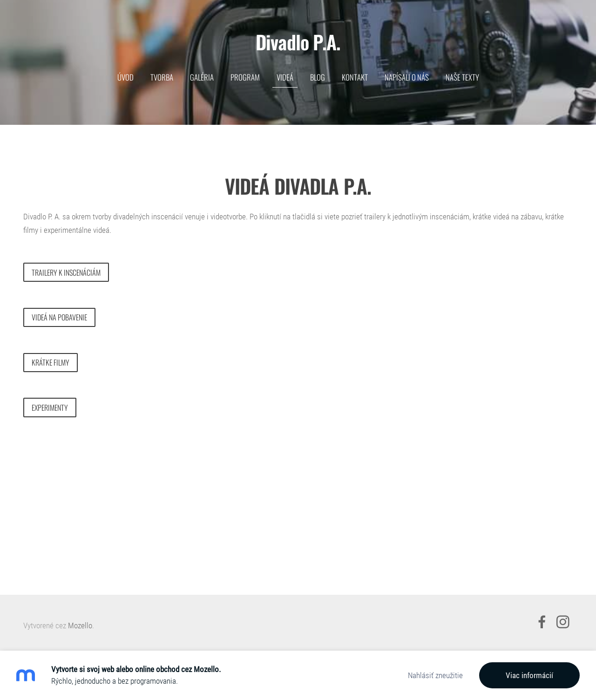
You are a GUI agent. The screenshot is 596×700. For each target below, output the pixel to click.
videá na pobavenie (59, 317)
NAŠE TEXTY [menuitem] (462, 77)
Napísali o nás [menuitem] (407, 77)
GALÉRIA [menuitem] (202, 77)
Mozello (80, 625)
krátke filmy (51, 362)
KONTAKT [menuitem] (355, 77)
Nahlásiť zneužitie (435, 675)
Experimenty (50, 408)
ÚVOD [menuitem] (125, 77)
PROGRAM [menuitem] (245, 77)
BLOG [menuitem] (318, 77)
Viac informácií (529, 675)
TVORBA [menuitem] (162, 77)
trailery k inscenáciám (66, 272)
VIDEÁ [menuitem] (285, 77)
